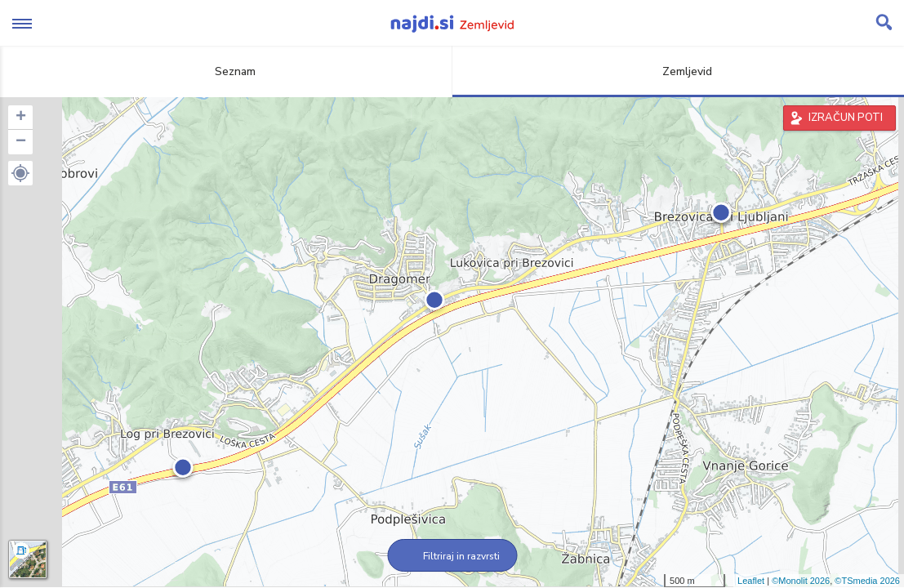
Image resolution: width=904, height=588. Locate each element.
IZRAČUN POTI (846, 118)
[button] (20, 173)
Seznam (226, 71)
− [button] (21, 142)
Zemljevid (678, 71)
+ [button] (21, 118)
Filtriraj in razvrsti (452, 556)
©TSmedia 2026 (867, 581)
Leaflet (751, 581)
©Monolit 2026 (801, 581)
